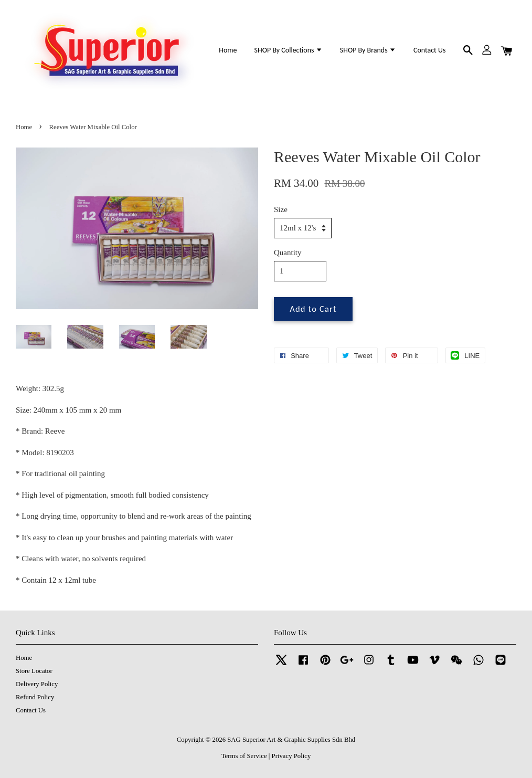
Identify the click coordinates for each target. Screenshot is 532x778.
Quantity (288, 253)
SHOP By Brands (368, 50)
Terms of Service (244, 756)
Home (228, 50)
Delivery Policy (37, 684)
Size (281, 209)
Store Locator (34, 671)
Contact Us (429, 50)
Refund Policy (35, 697)
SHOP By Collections (289, 50)
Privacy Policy (291, 756)
